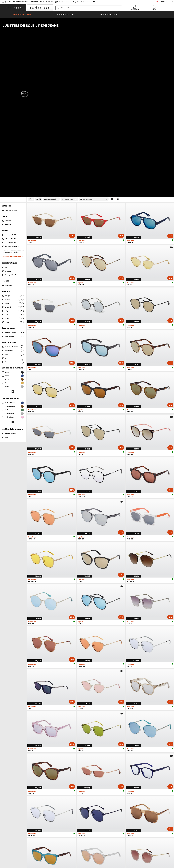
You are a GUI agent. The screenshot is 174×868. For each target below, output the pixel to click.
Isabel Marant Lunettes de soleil (62, 762)
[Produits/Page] (69, 50)
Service (53, 794)
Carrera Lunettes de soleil (22, 754)
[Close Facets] (13, 50)
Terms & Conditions (20, 855)
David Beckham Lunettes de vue (135, 764)
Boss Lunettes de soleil (21, 764)
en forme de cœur (13, 198)
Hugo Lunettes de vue (131, 762)
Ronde (13, 154)
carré (13, 209)
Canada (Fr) (163, 2)
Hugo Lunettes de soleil (59, 759)
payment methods (57, 797)
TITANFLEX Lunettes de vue (133, 759)
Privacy (31, 855)
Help (89, 794)
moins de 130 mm (11, 86)
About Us (16, 794)
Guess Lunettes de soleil (22, 759)
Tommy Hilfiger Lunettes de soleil (62, 756)
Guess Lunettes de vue (95, 759)
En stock (6, 122)
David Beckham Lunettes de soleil (25, 762)
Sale (5, 118)
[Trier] (94, 50)
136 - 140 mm (10, 94)
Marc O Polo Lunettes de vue (98, 754)
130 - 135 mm (9, 90)
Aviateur (13, 151)
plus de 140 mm (11, 97)
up (160, 855)
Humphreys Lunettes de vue (98, 756)
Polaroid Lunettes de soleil (23, 756)
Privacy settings (18, 797)
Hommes (7, 76)
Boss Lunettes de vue (95, 764)
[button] (13, 8)
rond (13, 205)
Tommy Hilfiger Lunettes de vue (135, 754)
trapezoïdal (13, 213)
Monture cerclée (13, 184)
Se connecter (135, 10)
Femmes (7, 72)
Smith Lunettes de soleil (59, 754)
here (151, 809)
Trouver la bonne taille (13, 108)
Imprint (37, 855)
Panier (154, 10)
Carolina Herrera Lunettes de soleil (63, 764)
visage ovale (13, 202)
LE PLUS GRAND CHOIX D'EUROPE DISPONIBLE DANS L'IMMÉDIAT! (30, 2)
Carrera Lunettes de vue (132, 756)
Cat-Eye (13, 147)
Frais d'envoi (54, 800)
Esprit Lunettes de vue (95, 762)
